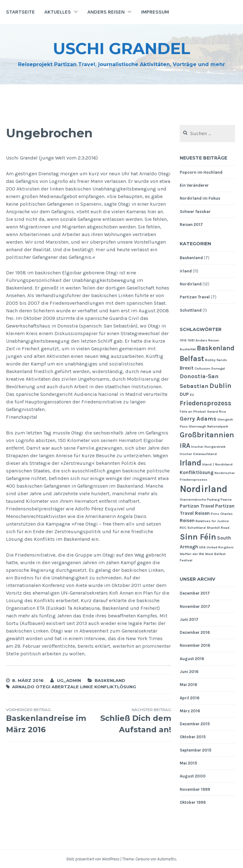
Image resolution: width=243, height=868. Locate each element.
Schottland (191, 310)
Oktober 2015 (193, 737)
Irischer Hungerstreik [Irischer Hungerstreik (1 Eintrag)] (208, 447)
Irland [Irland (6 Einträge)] (190, 463)
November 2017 (195, 606)
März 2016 (190, 711)
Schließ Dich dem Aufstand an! (130, 721)
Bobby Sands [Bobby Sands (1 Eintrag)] (216, 360)
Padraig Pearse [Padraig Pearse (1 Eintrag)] (219, 500)
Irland (186, 271)
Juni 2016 (189, 672)
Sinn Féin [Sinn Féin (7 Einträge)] (198, 537)
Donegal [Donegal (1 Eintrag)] (218, 368)
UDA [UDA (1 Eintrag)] (202, 547)
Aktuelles (58, 12)
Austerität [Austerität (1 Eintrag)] (188, 349)
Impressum (155, 12)
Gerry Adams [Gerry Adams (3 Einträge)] (198, 419)
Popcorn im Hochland (201, 172)
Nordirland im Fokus (200, 198)
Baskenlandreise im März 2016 (47, 721)
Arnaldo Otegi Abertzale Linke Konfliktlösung (74, 687)
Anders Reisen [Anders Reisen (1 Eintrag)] (207, 340)
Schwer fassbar (195, 212)
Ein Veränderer (194, 185)
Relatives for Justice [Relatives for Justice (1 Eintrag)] (212, 521)
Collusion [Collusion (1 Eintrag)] (202, 368)
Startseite (20, 12)
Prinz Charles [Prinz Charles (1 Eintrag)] (222, 514)
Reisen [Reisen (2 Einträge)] (187, 521)
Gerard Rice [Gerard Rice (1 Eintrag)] (216, 412)
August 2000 (193, 776)
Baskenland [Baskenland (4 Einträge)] (216, 348)
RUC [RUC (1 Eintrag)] (183, 528)
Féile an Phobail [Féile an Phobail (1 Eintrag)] (193, 412)
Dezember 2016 (195, 632)
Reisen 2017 (191, 225)
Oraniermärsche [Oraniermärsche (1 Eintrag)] (193, 500)
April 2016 (190, 698)
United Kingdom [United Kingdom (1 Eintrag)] (220, 547)
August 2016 (192, 659)
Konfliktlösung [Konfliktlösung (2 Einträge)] (197, 472)
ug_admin (69, 680)
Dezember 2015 (195, 724)
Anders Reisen (106, 12)
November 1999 (195, 789)
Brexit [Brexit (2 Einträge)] (187, 368)
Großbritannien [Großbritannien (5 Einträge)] (207, 435)
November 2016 (195, 645)
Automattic (167, 859)
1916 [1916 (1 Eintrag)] (183, 340)
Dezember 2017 (195, 593)
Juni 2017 (189, 619)
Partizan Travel (195, 297)
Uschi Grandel (121, 49)
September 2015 (196, 750)
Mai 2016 (188, 685)
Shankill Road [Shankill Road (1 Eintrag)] (218, 528)
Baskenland (110, 680)
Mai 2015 (188, 763)
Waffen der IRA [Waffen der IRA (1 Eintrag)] (192, 554)
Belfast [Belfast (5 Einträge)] (192, 359)
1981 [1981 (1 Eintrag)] (191, 340)
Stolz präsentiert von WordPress (93, 859)
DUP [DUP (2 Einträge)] (184, 394)
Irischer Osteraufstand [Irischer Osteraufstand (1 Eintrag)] (198, 454)
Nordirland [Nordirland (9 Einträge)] (204, 489)
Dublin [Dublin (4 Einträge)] (220, 386)
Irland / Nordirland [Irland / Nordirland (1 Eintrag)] (217, 464)
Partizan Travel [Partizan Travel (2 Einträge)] (197, 506)
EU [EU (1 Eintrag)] (192, 395)
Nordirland (191, 284)
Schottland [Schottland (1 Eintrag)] (196, 528)
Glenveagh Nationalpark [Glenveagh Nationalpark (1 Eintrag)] (208, 426)
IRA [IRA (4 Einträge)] (185, 445)
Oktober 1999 (193, 802)
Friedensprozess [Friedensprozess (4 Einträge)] (206, 403)
